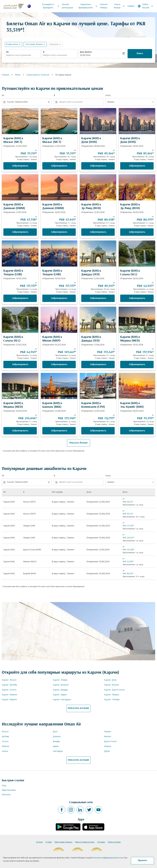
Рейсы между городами (63, 842)
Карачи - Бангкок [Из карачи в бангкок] (112, 685)
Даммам (57, 737)
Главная (5, 75)
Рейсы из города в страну (85, 842)
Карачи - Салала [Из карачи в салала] (9, 690)
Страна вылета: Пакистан (38, 75)
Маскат (5, 732)
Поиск (140, 53)
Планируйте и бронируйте (51, 6)
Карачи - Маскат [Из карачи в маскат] (9, 680)
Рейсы (18, 75)
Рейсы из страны (114, 842)
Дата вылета (86, 52)
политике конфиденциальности (106, 858)
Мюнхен (5, 746)
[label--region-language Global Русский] (146, 6)
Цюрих (56, 746)
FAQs (4, 786)
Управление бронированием (89, 6)
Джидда (56, 741)
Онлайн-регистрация (67, 6)
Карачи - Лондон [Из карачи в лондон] (60, 680)
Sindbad (131, 6)
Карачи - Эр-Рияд (9, 685)
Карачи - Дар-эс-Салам (114, 690)
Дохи (55, 732)
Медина (108, 746)
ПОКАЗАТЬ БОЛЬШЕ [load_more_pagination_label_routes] (78, 708)
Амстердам (58, 751)
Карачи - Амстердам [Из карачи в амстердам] (62, 700)
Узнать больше (120, 6)
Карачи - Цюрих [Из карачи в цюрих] (60, 695)
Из (7, 52)
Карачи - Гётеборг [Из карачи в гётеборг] (112, 700)
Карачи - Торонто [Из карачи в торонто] (9, 700)
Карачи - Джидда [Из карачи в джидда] (60, 690)
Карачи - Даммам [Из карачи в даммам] (61, 685)
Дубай (107, 751)
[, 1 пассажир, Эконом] (34, 44)
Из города (101, 842)
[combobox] (23, 55)
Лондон (107, 732)
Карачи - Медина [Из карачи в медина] (112, 695)
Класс (108, 95)
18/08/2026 (85, 55)
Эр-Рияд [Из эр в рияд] (5, 737)
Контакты (6, 795)
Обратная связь (9, 790)
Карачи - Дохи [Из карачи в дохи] (110, 680)
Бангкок (108, 737)
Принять (142, 860)
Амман (5, 751)
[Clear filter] (49, 102)
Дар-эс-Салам (110, 741)
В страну (40, 842)
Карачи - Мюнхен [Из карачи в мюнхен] (9, 695)
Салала (5, 741)
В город (49, 842)
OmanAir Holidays (104, 6)
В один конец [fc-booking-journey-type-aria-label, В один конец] (12, 44)
